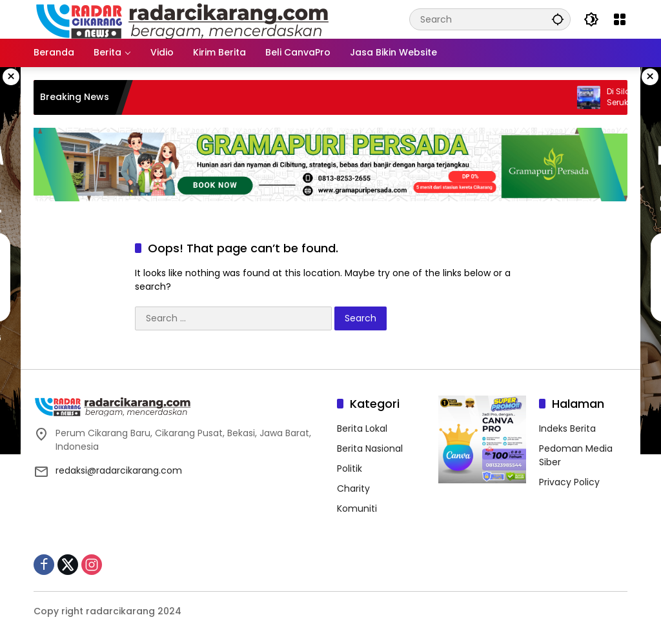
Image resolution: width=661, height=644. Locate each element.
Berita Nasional (370, 448)
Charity (353, 488)
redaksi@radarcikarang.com (119, 470)
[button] (558, 19)
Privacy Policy (569, 482)
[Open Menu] (620, 19)
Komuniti (357, 508)
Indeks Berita (567, 428)
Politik (350, 468)
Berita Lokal (362, 428)
